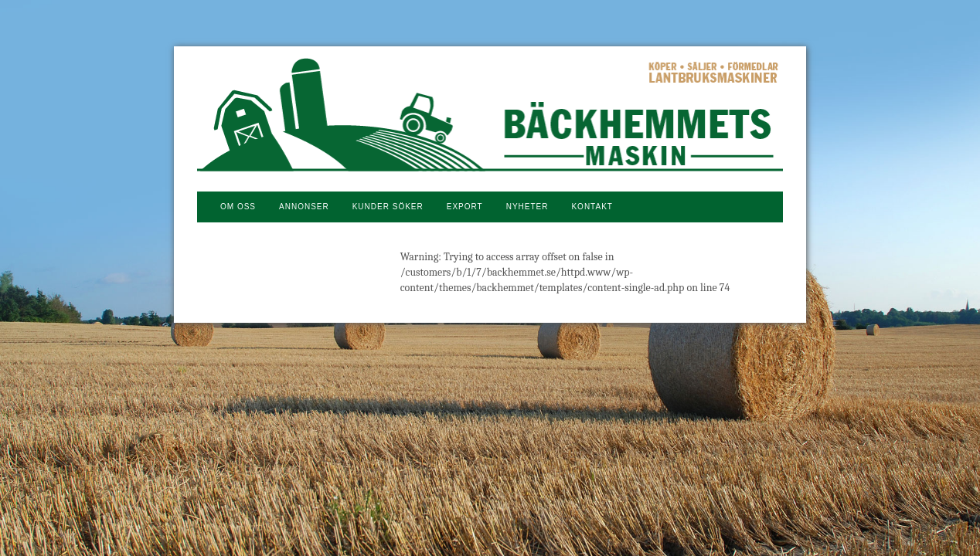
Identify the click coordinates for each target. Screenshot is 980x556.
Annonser (304, 207)
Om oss (238, 207)
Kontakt (592, 207)
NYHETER (527, 207)
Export (465, 207)
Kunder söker (388, 207)
